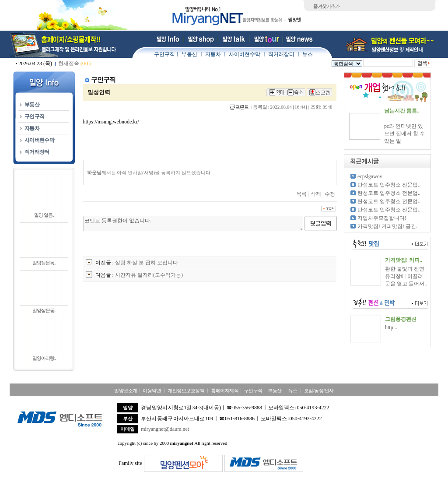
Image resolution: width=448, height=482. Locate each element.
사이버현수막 (245, 54)
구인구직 (164, 54)
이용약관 (152, 391)
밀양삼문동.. (44, 263)
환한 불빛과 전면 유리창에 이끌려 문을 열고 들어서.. (406, 276)
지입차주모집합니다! (382, 218)
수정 (330, 194)
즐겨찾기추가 (326, 6)
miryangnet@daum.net (165, 429)
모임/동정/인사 (319, 391)
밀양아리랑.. (44, 358)
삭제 (316, 194)
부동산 (189, 54)
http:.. (391, 327)
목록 (301, 194)
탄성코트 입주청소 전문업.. (389, 185)
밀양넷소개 (126, 391)
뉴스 (308, 54)
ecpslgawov (370, 176)
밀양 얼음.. (44, 215)
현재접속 (74, 63)
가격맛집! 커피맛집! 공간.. (388, 226)
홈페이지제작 (225, 391)
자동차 (213, 54)
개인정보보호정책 (186, 391)
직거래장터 (281, 54)
